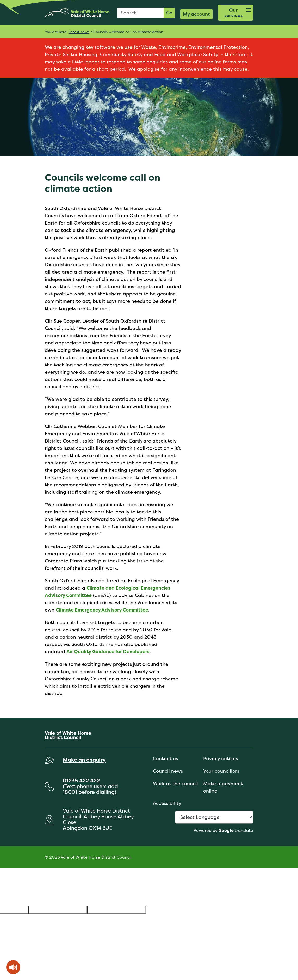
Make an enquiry (84, 760)
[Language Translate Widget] (214, 817)
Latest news (79, 32)
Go (169, 13)
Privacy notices (221, 758)
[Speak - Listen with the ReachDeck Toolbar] (13, 967)
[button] (235, 13)
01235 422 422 (81, 780)
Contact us (165, 758)
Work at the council (175, 784)
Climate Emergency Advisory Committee (102, 610)
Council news (168, 771)
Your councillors (221, 771)
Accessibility (167, 803)
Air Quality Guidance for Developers (108, 652)
